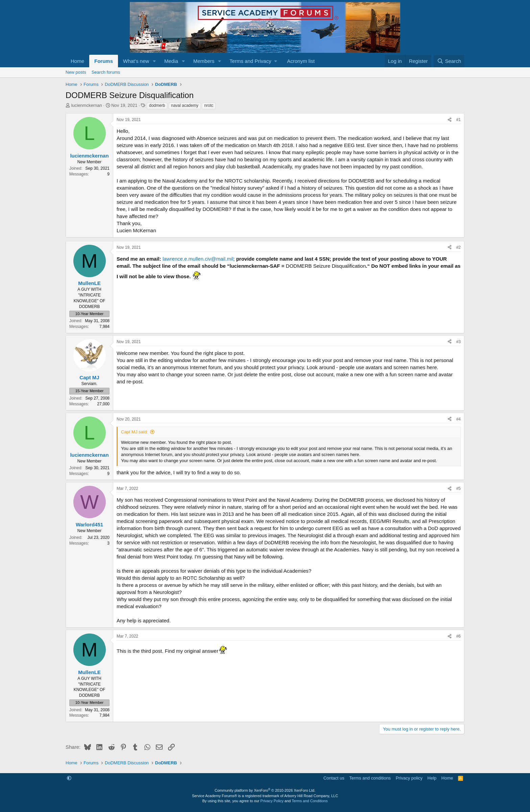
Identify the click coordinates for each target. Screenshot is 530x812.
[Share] (450, 120)
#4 (459, 419)
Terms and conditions (370, 778)
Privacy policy (409, 778)
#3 (459, 342)
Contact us (334, 778)
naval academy (185, 105)
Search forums (106, 72)
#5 (459, 488)
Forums (104, 61)
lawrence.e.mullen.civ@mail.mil (198, 259)
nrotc (209, 105)
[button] (154, 61)
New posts (76, 72)
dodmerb (157, 105)
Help (432, 778)
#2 (459, 247)
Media (171, 61)
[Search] (449, 61)
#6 (459, 636)
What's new (136, 61)
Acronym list (301, 61)
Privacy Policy (272, 801)
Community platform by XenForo (265, 790)
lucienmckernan (87, 105)
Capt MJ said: (134, 432)
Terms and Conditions (310, 801)
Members (204, 61)
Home (77, 61)
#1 (459, 120)
